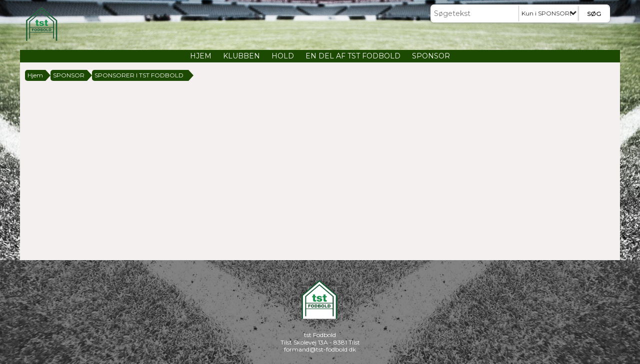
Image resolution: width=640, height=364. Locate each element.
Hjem (35, 75)
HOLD (283, 56)
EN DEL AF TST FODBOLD (353, 56)
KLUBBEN (241, 56)
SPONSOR (431, 56)
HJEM (201, 56)
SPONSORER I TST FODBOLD (139, 75)
